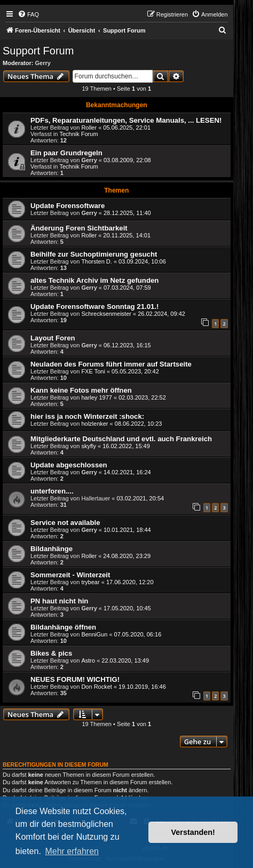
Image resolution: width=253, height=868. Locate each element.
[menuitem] (28, 14)
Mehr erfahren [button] (72, 851)
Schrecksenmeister (106, 314)
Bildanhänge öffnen (63, 627)
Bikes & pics (51, 653)
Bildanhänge (52, 549)
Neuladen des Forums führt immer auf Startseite (111, 364)
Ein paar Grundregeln (66, 153)
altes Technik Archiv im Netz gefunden (94, 280)
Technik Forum (78, 134)
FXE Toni (93, 371)
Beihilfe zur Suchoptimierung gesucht (94, 254)
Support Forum (38, 51)
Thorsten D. (96, 261)
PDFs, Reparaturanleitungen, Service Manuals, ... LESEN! (126, 120)
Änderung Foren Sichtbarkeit (79, 228)
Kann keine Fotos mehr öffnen (81, 390)
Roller (89, 128)
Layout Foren (53, 338)
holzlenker (94, 424)
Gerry (43, 63)
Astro (88, 660)
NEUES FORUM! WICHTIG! (75, 679)
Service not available (65, 523)
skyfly (89, 446)
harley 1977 (97, 397)
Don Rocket (96, 687)
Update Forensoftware (68, 206)
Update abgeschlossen (69, 465)
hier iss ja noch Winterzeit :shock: (87, 416)
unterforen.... (52, 491)
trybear (90, 582)
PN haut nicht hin (59, 601)
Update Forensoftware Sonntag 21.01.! (94, 306)
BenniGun (94, 634)
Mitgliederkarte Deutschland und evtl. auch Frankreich (121, 439)
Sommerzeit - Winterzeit (70, 575)
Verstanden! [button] (193, 832)
